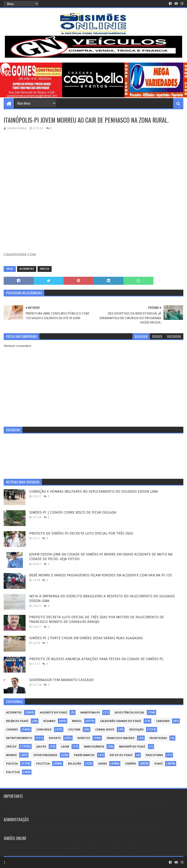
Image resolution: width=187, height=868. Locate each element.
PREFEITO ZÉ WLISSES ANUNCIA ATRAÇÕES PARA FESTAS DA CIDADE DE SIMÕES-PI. (97, 659)
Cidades (12, 730)
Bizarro (49, 721)
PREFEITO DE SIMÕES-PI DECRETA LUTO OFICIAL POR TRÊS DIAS (81, 533)
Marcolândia (94, 747)
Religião (75, 764)
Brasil (77, 721)
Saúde (103, 764)
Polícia (12, 764)
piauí (159, 764)
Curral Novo (105, 730)
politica (13, 772)
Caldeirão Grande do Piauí (121, 721)
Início (45, 269)
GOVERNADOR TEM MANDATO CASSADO (61, 680)
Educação (136, 730)
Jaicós (41, 747)
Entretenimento (19, 738)
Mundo (11, 755)
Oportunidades (45, 755)
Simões (131, 764)
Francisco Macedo (121, 738)
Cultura (74, 730)
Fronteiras (158, 738)
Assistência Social (130, 713)
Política (43, 764)
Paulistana (154, 755)
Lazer (65, 747)
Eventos (84, 738)
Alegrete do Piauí (54, 713)
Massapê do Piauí (132, 747)
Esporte (55, 738)
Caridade (163, 721)
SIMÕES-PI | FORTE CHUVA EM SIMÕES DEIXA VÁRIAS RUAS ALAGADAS (86, 638)
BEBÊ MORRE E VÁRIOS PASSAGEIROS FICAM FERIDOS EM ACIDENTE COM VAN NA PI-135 (101, 575)
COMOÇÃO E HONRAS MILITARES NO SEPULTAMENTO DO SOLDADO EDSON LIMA (94, 491)
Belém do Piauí (17, 721)
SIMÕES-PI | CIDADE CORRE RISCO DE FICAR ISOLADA (73, 512)
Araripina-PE (90, 713)
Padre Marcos (84, 755)
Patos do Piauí (121, 755)
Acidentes (27, 269)
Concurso (44, 730)
